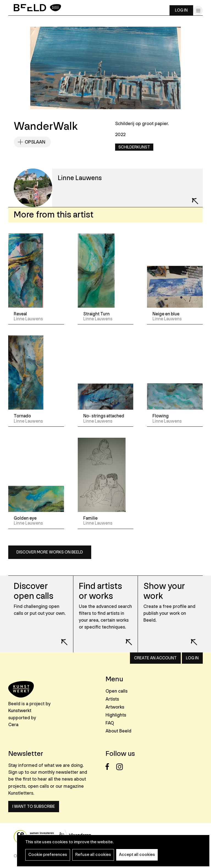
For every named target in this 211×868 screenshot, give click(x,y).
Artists (112, 699)
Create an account (155, 658)
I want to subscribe (34, 807)
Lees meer (61, 638)
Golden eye (25, 518)
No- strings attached (104, 416)
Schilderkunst (134, 147)
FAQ (110, 723)
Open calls (116, 691)
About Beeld (118, 731)
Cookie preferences (48, 855)
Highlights (116, 715)
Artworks (115, 707)
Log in (181, 10)
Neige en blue (166, 314)
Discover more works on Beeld (50, 552)
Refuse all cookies (93, 855)
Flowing (161, 416)
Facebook (110, 767)
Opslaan (35, 142)
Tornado (22, 416)
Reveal (20, 314)
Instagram (121, 767)
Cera (13, 725)
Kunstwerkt (20, 711)
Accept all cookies (137, 855)
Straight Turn (96, 314)
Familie (90, 518)
